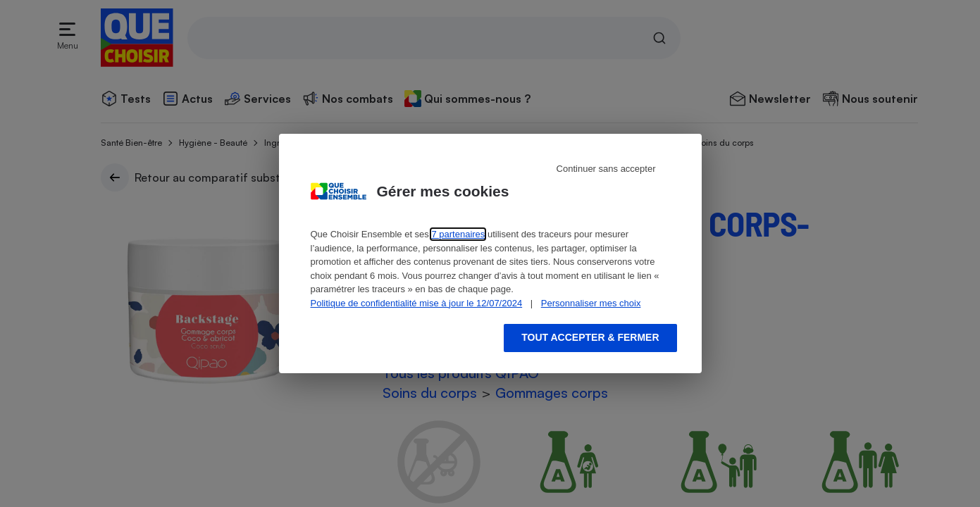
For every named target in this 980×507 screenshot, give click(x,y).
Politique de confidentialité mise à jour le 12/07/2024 (417, 303)
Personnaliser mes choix (591, 303)
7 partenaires (458, 234)
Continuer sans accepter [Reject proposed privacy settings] (606, 169)
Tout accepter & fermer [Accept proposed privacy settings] (590, 337)
